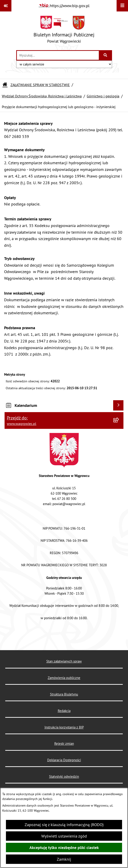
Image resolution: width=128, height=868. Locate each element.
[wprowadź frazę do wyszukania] (58, 55)
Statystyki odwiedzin (64, 776)
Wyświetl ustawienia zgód (64, 836)
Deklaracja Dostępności (64, 760)
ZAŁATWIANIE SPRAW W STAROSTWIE (40, 85)
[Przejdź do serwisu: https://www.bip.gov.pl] (64, 6)
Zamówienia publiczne (64, 678)
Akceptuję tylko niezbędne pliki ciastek (64, 847)
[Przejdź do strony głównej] (64, 31)
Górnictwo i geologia (103, 96)
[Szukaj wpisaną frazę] (106, 55)
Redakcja (64, 711)
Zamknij (64, 859)
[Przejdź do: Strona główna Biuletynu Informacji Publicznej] (5, 85)
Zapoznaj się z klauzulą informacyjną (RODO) (64, 825)
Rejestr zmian (64, 743)
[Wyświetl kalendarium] (118, 405)
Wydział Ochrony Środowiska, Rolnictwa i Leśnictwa (42, 96)
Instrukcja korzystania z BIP (64, 727)
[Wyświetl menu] (122, 6)
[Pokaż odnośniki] (6, 6)
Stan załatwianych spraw (64, 661)
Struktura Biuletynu (64, 694)
